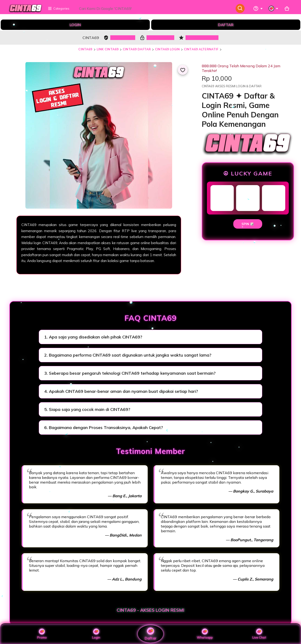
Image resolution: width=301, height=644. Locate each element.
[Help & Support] (258, 8)
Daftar (150, 634)
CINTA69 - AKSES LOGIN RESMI (150, 610)
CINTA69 (85, 49)
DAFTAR (226, 25)
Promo (42, 634)
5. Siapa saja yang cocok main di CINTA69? (87, 409)
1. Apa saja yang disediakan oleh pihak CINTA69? (93, 337)
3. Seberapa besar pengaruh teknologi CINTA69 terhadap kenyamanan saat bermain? (130, 373)
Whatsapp (205, 634)
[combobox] (154, 8)
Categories (59, 8)
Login (96, 634)
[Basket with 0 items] (287, 8)
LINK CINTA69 (108, 49)
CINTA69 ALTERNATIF (201, 49)
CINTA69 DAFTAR (137, 49)
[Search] (240, 8)
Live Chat (259, 634)
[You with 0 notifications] (273, 8)
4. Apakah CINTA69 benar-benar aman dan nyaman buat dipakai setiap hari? (121, 391)
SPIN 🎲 (248, 224)
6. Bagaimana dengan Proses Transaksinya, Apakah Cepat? (104, 427)
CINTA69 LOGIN (167, 49)
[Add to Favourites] (183, 70)
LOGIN (75, 25)
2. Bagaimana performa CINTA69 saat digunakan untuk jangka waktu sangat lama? (128, 355)
